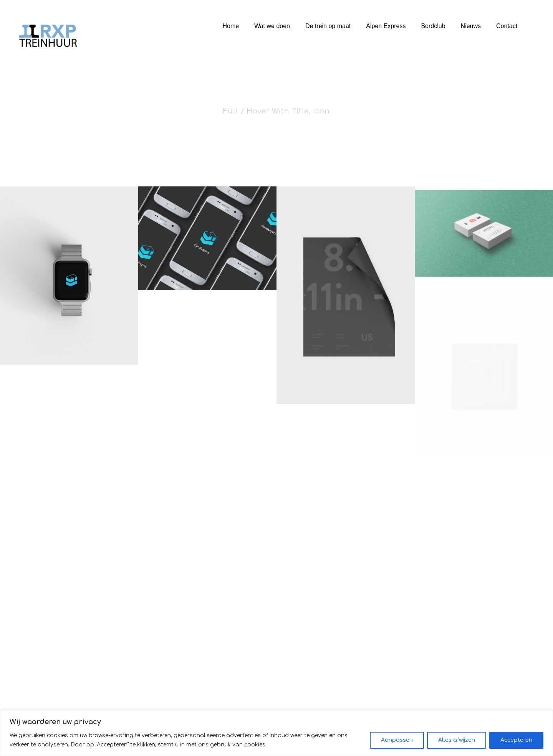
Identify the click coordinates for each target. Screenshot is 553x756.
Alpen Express (386, 26)
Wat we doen (272, 26)
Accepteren (516, 740)
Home (231, 26)
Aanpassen (397, 740)
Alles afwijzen (457, 740)
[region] (276, 733)
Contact (507, 26)
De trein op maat (328, 26)
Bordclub (433, 26)
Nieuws (471, 26)
